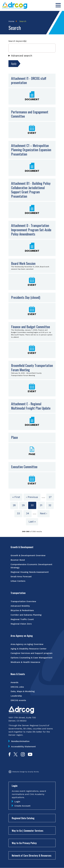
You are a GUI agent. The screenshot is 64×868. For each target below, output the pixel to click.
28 (15, 505)
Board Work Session (23, 263)
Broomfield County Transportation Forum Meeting (32, 368)
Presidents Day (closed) (26, 297)
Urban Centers (18, 581)
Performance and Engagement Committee (30, 114)
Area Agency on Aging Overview (27, 644)
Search (23, 21)
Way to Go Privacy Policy (24, 843)
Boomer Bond (18, 560)
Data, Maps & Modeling (23, 691)
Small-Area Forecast (21, 576)
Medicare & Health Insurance (25, 662)
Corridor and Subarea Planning (26, 615)
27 (51, 497)
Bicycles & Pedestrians (22, 610)
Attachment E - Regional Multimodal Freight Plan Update (31, 406)
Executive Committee (24, 467)
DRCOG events (18, 700)
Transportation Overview (23, 601)
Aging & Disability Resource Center (28, 649)
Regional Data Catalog (23, 818)
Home (11, 21)
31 (42, 505)
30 (33, 506)
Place (14, 437)
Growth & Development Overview (28, 555)
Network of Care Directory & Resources (32, 855)
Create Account (22, 806)
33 (20, 513)
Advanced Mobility (20, 606)
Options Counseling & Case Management (31, 658)
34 (29, 513)
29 (24, 505)
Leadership (16, 696)
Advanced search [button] (22, 56)
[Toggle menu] (58, 5)
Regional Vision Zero (21, 624)
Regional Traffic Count (22, 619)
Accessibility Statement (23, 747)
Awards (14, 682)
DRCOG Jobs (17, 687)
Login (17, 802)
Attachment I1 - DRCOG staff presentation (29, 80)
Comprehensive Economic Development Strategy (31, 566)
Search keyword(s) (17, 41)
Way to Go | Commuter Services (28, 830)
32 (51, 505)
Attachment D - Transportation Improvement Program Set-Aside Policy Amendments (31, 230)
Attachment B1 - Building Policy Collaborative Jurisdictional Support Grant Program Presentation (31, 190)
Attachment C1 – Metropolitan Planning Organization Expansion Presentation (31, 150)
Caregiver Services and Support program (32, 653)
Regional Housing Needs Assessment (30, 572)
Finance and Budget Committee (31, 327)
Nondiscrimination (20, 741)
